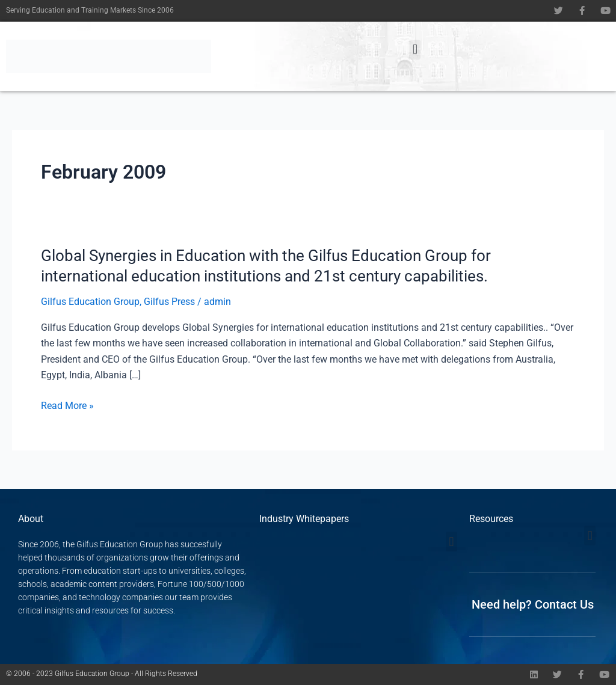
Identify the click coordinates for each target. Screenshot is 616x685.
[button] (415, 50)
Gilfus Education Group (90, 302)
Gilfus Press (169, 302)
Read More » (67, 406)
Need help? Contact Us (533, 604)
